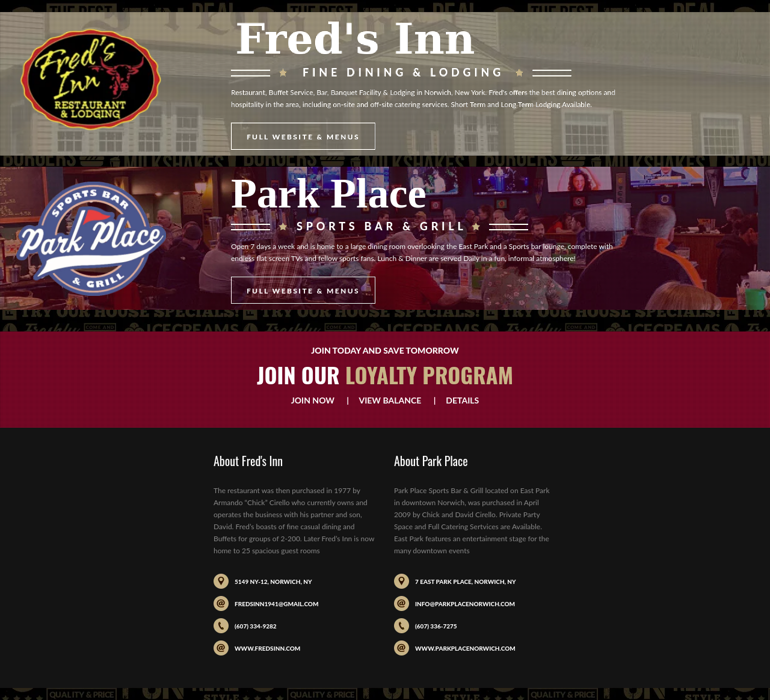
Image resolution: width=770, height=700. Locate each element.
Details (459, 400)
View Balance (390, 400)
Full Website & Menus (303, 137)
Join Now (318, 400)
